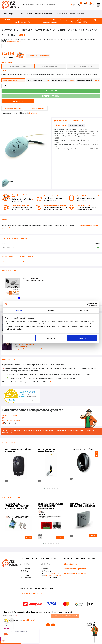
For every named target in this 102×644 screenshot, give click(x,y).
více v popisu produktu (14, 41)
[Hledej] (24, 5)
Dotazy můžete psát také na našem (28, 349)
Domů (23, 14)
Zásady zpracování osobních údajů (31, 593)
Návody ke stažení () (86, 20)
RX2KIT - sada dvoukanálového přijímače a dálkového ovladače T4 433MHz (50, 506)
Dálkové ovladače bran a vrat (44, 14)
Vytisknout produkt (36, 108)
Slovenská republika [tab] (77, 125)
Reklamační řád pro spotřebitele (75, 569)
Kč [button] (72, 5)
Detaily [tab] (51, 310)
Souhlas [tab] (19, 310)
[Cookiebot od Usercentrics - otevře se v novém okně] (88, 304)
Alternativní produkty (79, 22)
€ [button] (74, 5)
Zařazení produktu (66, 20)
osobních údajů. (28, 620)
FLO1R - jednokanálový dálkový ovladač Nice (19, 450)
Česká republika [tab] (61, 125)
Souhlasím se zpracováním (18, 620)
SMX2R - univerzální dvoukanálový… (74, 14)
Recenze (26, 20)
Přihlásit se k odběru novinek (65, 616)
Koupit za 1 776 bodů (51, 96)
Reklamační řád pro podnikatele (75, 573)
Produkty (30, 14)
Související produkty (51, 22)
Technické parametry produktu (44, 20)
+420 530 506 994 (11, 415)
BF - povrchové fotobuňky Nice (83, 449)
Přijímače (58, 14)
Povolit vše (82, 338)
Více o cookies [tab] (83, 310)
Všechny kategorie (9, 14)
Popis (17, 20)
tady (52, 382)
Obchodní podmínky (71, 564)
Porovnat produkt (12, 108)
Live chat (7, 418)
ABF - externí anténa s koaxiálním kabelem (47, 450)
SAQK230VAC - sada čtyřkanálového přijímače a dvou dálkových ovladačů (17, 506)
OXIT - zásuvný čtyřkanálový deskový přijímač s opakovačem (83, 505)
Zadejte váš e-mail (9, 616)
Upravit (51, 338)
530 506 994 (24, 347)
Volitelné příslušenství (22, 22)
